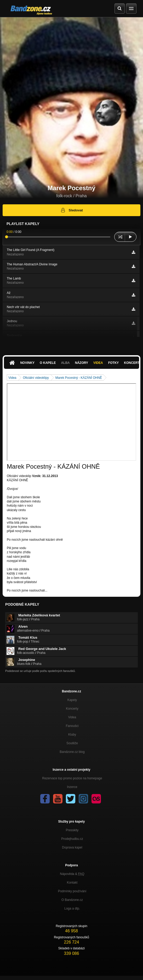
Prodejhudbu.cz (72, 839)
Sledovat (71, 210)
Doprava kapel (72, 847)
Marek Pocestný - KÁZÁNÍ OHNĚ (79, 378)
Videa (98, 363)
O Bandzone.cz (72, 900)
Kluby (72, 735)
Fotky (114, 363)
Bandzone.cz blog (72, 752)
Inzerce (72, 787)
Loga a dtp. (72, 908)
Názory (82, 363)
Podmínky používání (72, 891)
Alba (65, 363)
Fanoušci (72, 726)
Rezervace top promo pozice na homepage (72, 778)
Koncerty (72, 709)
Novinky (27, 363)
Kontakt (72, 883)
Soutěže (72, 743)
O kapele (48, 363)
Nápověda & (72, 874)
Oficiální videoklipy (36, 378)
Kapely (72, 700)
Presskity (72, 830)
